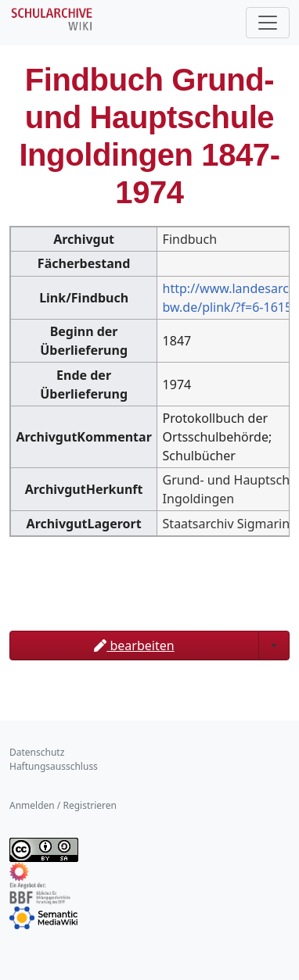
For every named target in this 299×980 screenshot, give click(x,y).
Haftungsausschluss (54, 766)
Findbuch (190, 239)
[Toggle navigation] (268, 23)
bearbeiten (134, 646)
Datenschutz (37, 752)
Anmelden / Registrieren (63, 805)
